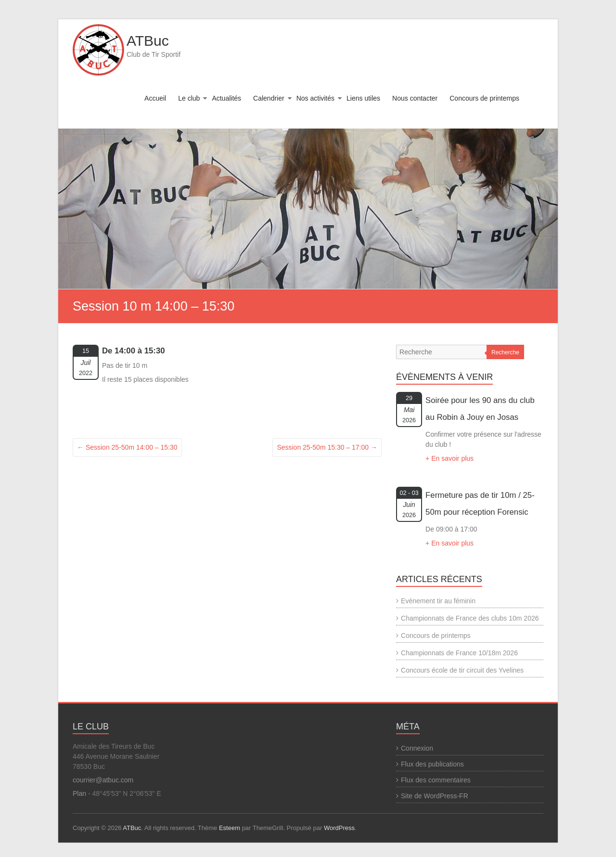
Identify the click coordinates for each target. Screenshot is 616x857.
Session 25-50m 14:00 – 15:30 (127, 447)
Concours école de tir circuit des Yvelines (462, 670)
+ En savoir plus (449, 458)
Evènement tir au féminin (438, 601)
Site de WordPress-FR (435, 796)
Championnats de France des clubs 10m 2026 (470, 618)
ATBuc (148, 41)
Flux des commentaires (436, 780)
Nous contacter (415, 98)
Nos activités (315, 98)
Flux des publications (432, 764)
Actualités (226, 98)
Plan (79, 793)
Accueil (155, 98)
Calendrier (269, 98)
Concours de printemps (484, 98)
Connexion (417, 748)
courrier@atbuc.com (103, 780)
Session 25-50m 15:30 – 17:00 (327, 447)
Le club (189, 98)
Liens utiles (363, 98)
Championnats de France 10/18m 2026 (459, 653)
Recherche (505, 352)
